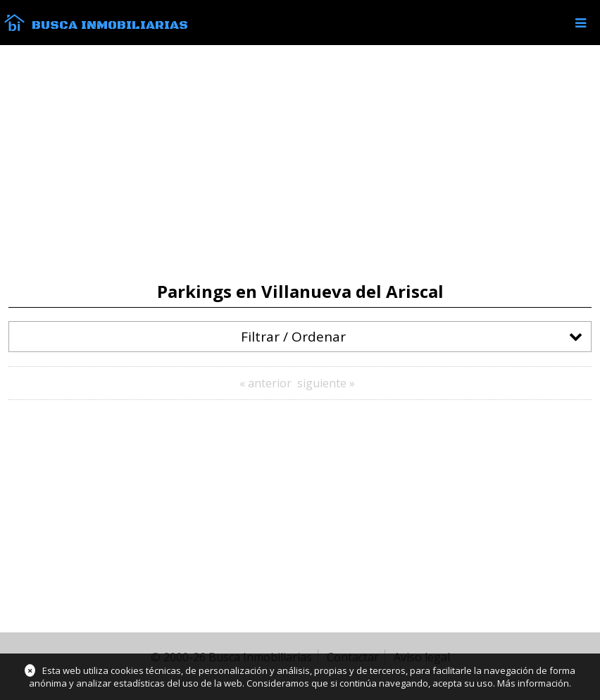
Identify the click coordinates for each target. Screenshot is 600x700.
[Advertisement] (300, 163)
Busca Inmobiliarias (110, 25)
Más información (533, 683)
